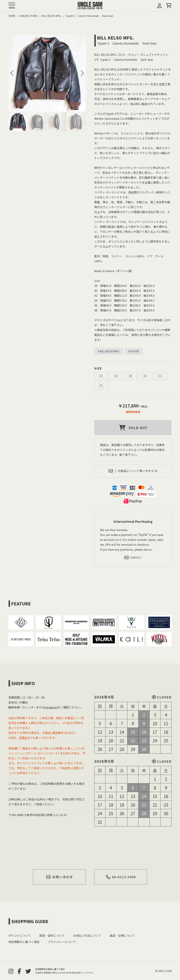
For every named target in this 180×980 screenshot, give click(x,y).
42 (130, 376)
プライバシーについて (62, 942)
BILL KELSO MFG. (116, 38)
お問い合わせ (60, 877)
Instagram (51, 707)
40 (116, 376)
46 (160, 376)
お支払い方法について (87, 935)
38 (101, 376)
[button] (82, 73)
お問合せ (24, 738)
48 (101, 385)
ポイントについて (20, 935)
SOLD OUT (133, 428)
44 (145, 376)
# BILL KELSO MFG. (109, 351)
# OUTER (134, 351)
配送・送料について (52, 935)
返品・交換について (122, 935)
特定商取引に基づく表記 (24, 942)
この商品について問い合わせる (133, 471)
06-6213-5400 (121, 877)
